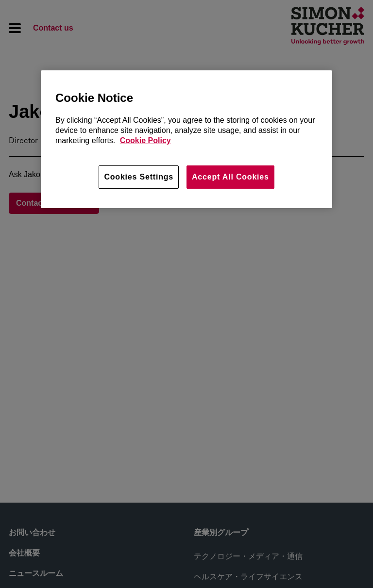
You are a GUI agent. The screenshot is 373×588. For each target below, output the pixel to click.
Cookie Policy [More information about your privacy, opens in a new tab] (145, 140)
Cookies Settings (139, 177)
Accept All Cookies (230, 177)
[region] (186, 139)
